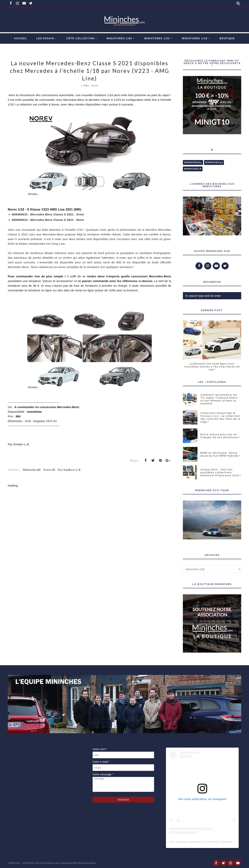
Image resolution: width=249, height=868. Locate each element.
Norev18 (49, 470)
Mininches (15, 863)
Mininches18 (32, 470)
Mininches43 (214, 162)
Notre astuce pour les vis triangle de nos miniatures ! (220, 436)
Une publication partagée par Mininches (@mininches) (203, 842)
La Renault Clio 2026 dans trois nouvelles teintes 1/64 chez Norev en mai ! (212, 367)
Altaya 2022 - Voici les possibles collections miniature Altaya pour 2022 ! (221, 472)
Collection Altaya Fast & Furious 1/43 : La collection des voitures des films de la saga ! (220, 417)
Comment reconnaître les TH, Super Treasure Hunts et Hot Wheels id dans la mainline (219, 399)
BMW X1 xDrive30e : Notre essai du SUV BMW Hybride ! (220, 454)
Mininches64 (193, 162)
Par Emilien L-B (69, 470)
